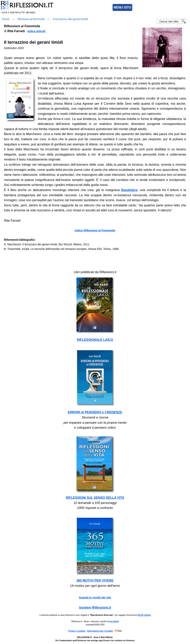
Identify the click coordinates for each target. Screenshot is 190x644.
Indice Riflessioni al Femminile (95, 230)
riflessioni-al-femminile (31, 19)
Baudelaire (129, 190)
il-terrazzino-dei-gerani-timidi (70, 19)
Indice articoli (36, 31)
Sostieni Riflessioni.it (95, 608)
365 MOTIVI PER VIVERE (95, 581)
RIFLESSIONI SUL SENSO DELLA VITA (95, 498)
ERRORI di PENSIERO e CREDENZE (95, 412)
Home (6, 19)
